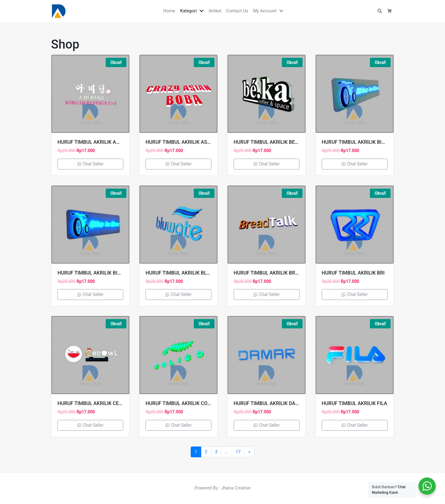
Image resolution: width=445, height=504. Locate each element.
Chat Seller (90, 164)
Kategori (189, 11)
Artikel (215, 11)
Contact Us (237, 11)
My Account (265, 11)
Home (169, 11)
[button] (203, 11)
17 (238, 452)
